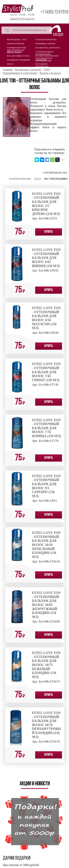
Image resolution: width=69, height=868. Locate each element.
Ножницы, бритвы (45, 44)
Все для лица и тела (18, 56)
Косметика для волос (48, 48)
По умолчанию (56, 179)
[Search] (27, 30)
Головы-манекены (46, 39)
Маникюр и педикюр (19, 60)
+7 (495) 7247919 (54, 12)
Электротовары (16, 44)
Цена (38, 179)
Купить (49, 232)
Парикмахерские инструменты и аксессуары (17, 49)
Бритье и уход (15, 52)
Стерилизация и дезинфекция (45, 53)
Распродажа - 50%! (17, 39)
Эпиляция (41, 60)
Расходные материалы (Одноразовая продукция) (43, 65)
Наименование (20, 179)
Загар (10, 64)
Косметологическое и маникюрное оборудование (47, 57)
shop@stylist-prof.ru (22, 19)
